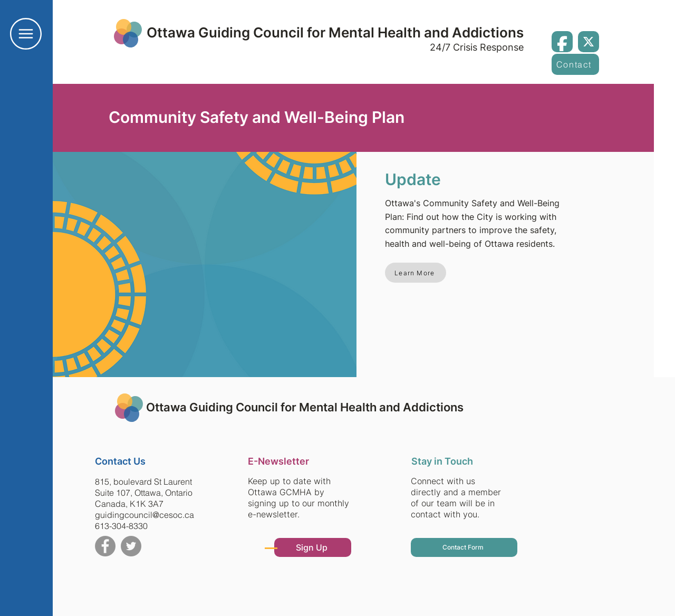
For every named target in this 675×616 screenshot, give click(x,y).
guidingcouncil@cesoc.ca (144, 515)
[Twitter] (131, 546)
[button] (26, 34)
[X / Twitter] (589, 42)
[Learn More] (416, 273)
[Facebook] (562, 42)
